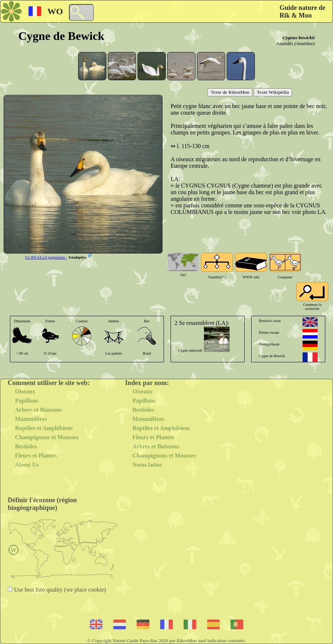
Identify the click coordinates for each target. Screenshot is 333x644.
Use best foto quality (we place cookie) (59, 590)
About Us (27, 465)
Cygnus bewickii (299, 38)
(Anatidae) (304, 43)
